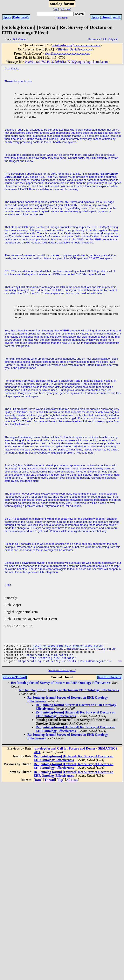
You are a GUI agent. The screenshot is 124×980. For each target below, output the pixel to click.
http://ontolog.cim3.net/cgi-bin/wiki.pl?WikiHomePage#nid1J (65, 666)
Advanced (61, 18)
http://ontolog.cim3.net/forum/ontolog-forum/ (68, 647)
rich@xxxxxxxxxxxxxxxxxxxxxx (68, 53)
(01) (120, 666)
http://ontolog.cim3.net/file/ (50, 658)
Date (16, 17)
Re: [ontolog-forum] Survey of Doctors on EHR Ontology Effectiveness (61, 688)
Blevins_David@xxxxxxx (75, 49)
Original (113, 39)
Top (56, 9)
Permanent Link (98, 39)
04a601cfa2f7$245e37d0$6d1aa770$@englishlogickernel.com (66, 62)
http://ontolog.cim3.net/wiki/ (53, 662)
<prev (7, 17)
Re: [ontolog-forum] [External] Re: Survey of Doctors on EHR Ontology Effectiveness (75, 720)
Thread (106, 17)
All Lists (65, 9)
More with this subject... (62, 676)
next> (25, 17)
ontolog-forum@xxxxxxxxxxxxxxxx (76, 45)
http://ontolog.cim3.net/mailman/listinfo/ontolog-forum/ (72, 651)
